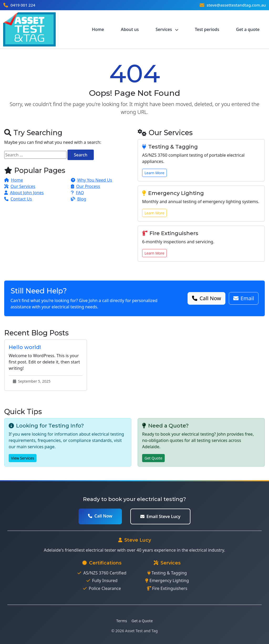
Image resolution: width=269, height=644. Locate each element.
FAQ (77, 193)
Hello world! (25, 347)
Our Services (20, 186)
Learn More (154, 173)
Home (98, 29)
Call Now (206, 298)
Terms (122, 621)
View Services (23, 458)
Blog (79, 199)
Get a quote (248, 29)
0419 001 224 (23, 5)
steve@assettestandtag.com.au (236, 5)
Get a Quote (142, 621)
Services (167, 29)
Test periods (207, 29)
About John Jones (24, 193)
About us (130, 29)
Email (244, 298)
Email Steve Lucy (160, 516)
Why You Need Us (92, 180)
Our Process (86, 186)
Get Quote (153, 458)
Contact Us (18, 199)
